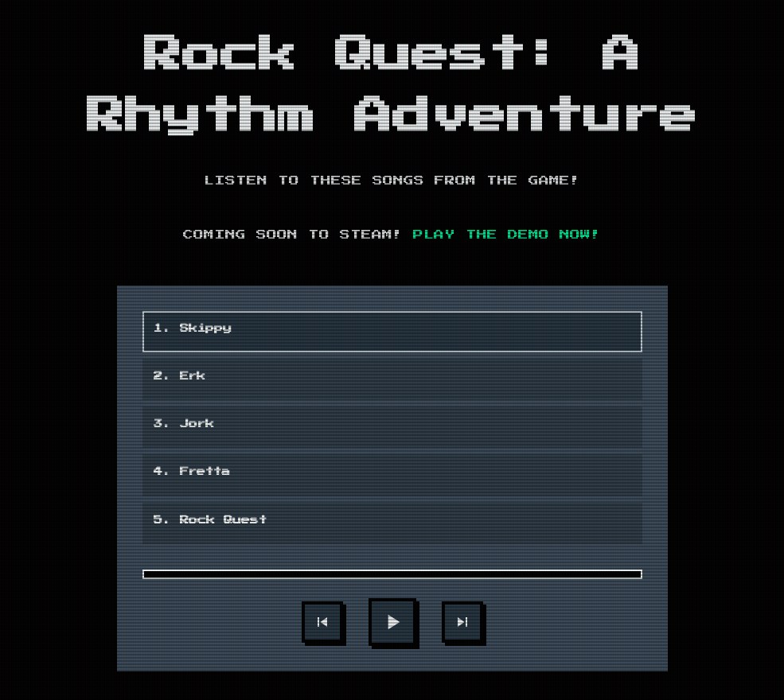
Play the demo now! (507, 235)
